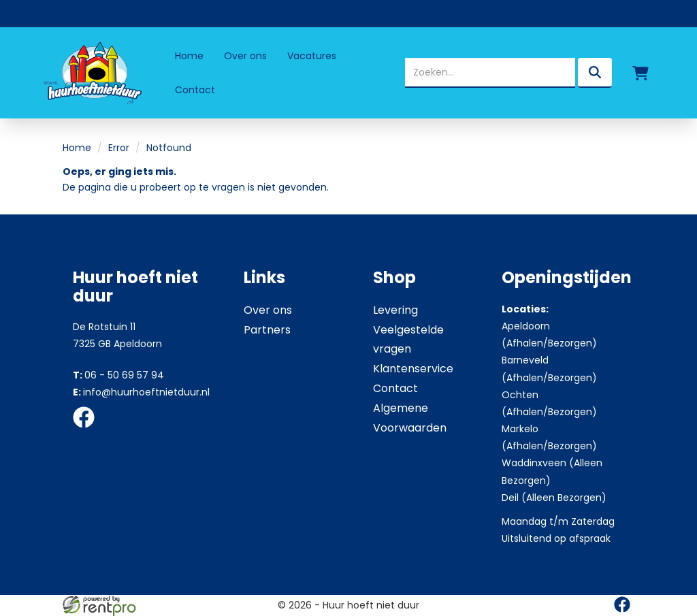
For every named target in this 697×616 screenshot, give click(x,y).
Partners (267, 330)
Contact (195, 90)
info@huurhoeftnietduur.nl (141, 392)
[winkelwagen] (641, 73)
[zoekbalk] (490, 73)
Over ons (245, 56)
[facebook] (88, 430)
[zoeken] (595, 73)
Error (119, 148)
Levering (395, 310)
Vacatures (312, 56)
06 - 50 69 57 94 (118, 375)
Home (189, 56)
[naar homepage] (91, 73)
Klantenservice (413, 369)
